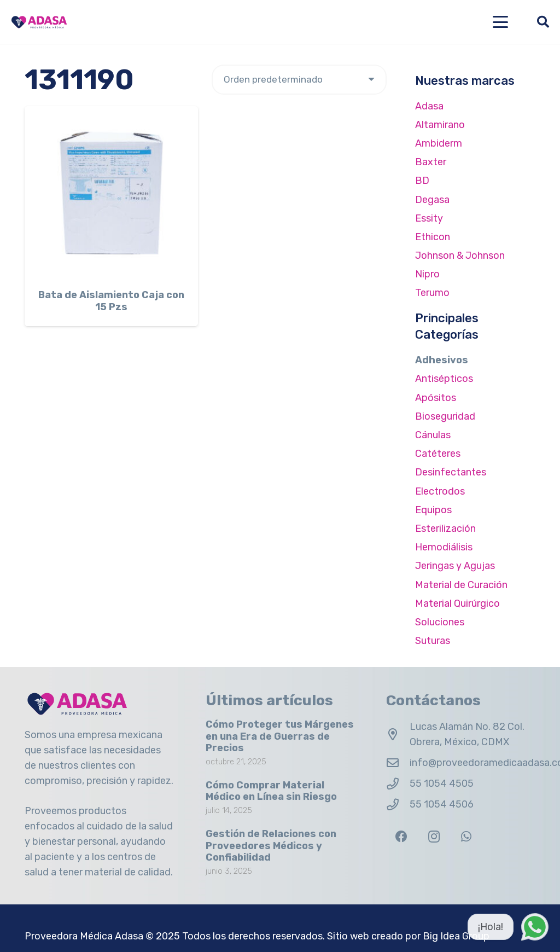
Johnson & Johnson (460, 256)
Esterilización (445, 529)
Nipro (427, 274)
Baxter (431, 162)
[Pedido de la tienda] (299, 80)
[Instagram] (434, 837)
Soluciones (440, 622)
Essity (429, 218)
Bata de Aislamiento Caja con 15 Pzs (111, 301)
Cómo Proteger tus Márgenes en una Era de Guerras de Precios (280, 736)
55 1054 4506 (442, 804)
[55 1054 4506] (398, 805)
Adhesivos (442, 360)
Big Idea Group (456, 936)
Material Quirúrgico (457, 603)
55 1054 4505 (442, 783)
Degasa (432, 200)
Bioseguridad (445, 416)
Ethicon (433, 237)
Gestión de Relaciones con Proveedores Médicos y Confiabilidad (271, 846)
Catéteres (438, 454)
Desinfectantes (451, 472)
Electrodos (440, 491)
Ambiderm (439, 143)
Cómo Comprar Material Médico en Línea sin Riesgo (271, 791)
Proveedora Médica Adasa (84, 936)
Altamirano (440, 125)
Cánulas (433, 435)
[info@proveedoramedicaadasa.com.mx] (398, 763)
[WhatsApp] (466, 837)
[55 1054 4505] (398, 784)
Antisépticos (444, 379)
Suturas (433, 641)
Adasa (429, 106)
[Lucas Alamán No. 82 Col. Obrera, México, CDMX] (398, 735)
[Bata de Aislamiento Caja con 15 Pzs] (111, 193)
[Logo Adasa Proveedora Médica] (39, 22)
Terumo (432, 293)
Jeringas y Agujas (455, 566)
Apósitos (436, 398)
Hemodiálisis (444, 547)
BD (422, 181)
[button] (501, 22)
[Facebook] (401, 837)
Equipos (433, 510)
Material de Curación (461, 585)
